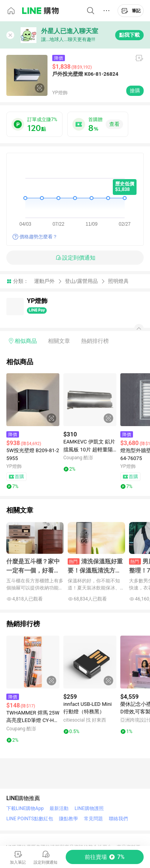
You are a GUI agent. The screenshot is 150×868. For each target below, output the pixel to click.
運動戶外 (44, 281)
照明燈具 (118, 281)
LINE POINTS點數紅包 (30, 819)
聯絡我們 (118, 819)
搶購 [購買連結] (135, 91)
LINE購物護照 (89, 808)
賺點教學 (68, 819)
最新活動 (59, 808)
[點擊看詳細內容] (33, 400)
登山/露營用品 (81, 281)
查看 (114, 124)
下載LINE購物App (25, 808)
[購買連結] (105, 857)
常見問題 (93, 819)
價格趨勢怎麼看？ (38, 237)
